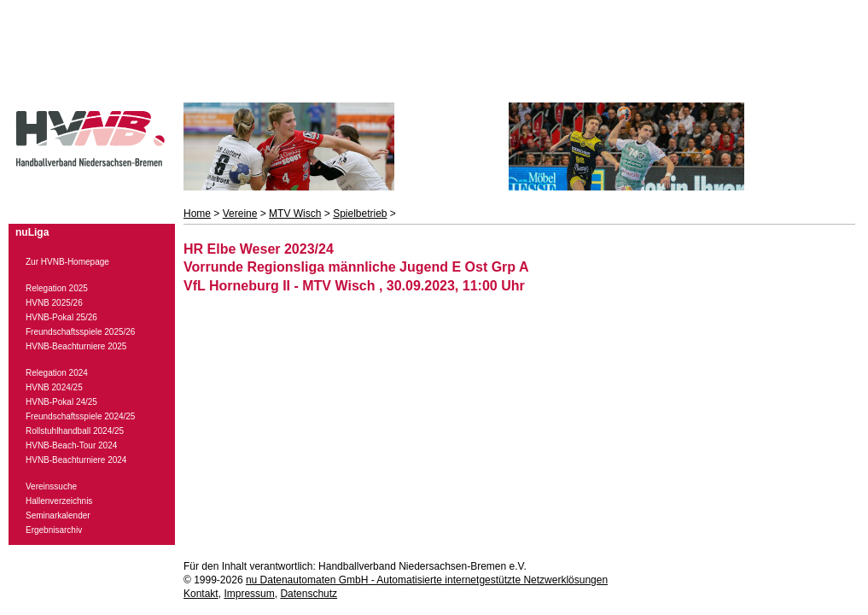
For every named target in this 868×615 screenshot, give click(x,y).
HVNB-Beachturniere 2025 (76, 346)
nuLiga (32, 232)
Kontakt (201, 594)
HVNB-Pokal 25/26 (61, 317)
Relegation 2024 (57, 373)
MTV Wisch (295, 214)
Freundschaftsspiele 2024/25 (80, 416)
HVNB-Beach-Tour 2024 (71, 445)
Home (197, 214)
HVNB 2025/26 (54, 303)
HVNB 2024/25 (54, 387)
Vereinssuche (51, 486)
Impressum (249, 594)
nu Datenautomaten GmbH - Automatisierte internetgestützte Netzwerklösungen (427, 580)
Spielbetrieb (360, 214)
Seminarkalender (58, 515)
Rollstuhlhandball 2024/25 (75, 431)
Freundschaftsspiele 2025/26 (80, 332)
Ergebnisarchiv (54, 530)
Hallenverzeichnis (59, 501)
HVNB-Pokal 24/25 (61, 402)
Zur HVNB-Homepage (67, 262)
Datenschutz (309, 594)
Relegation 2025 (57, 288)
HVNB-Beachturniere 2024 (76, 460)
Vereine (240, 214)
